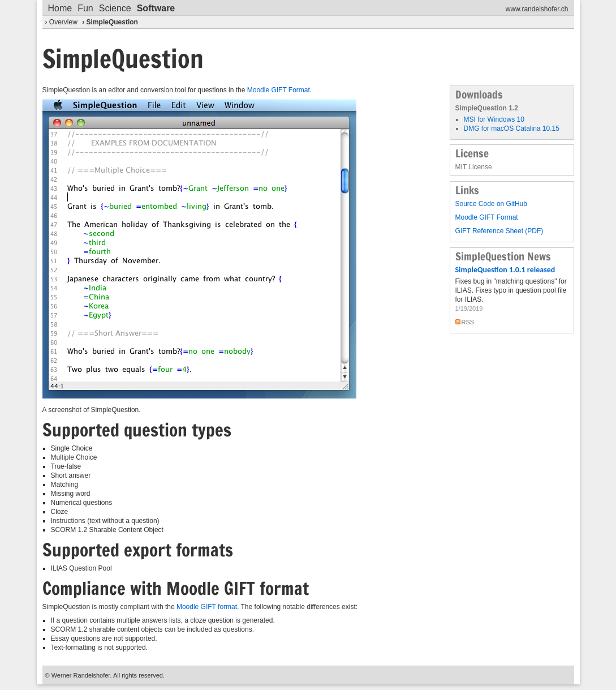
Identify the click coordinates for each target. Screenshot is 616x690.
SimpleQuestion (112, 22)
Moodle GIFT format (206, 607)
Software (156, 8)
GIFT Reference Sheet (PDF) (499, 231)
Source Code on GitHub (491, 204)
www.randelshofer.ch (537, 9)
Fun (85, 8)
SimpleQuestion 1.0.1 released (505, 270)
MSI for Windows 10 (494, 119)
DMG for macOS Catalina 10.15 (512, 128)
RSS (468, 322)
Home (60, 8)
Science (115, 8)
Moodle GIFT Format (279, 90)
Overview (63, 22)
